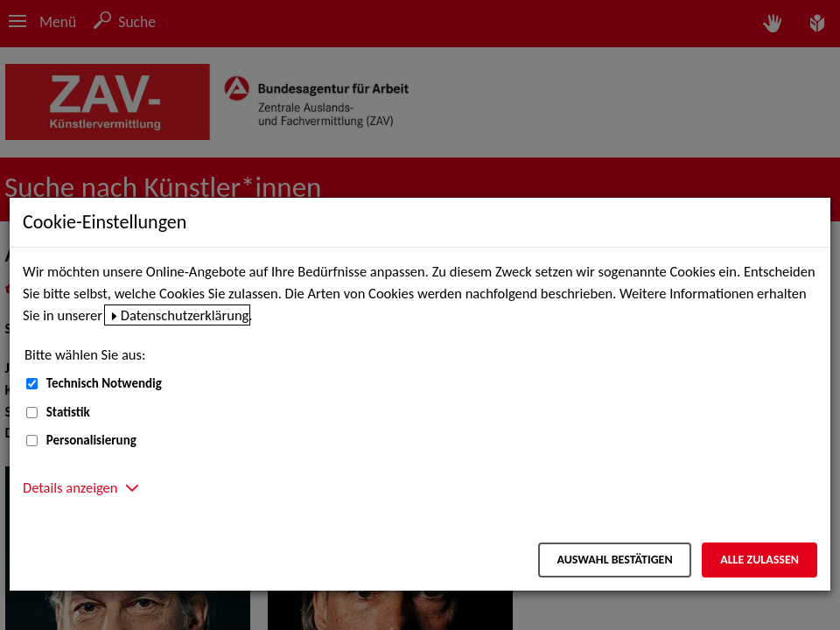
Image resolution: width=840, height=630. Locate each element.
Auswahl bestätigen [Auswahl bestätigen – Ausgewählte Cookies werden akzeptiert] (614, 560)
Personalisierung (91, 440)
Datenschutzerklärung (185, 315)
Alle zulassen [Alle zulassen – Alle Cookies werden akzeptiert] (759, 560)
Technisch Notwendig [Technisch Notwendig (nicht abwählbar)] (104, 383)
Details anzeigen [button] (70, 487)
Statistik (68, 412)
